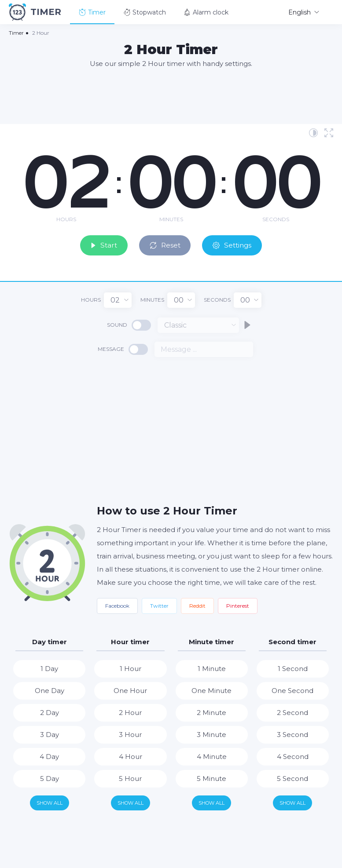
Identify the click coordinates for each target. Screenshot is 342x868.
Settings (238, 244)
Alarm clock (206, 12)
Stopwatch (145, 12)
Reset (166, 244)
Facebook (117, 605)
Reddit (197, 605)
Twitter (159, 605)
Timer (92, 12)
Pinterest (238, 605)
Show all (50, 802)
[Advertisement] (171, 95)
